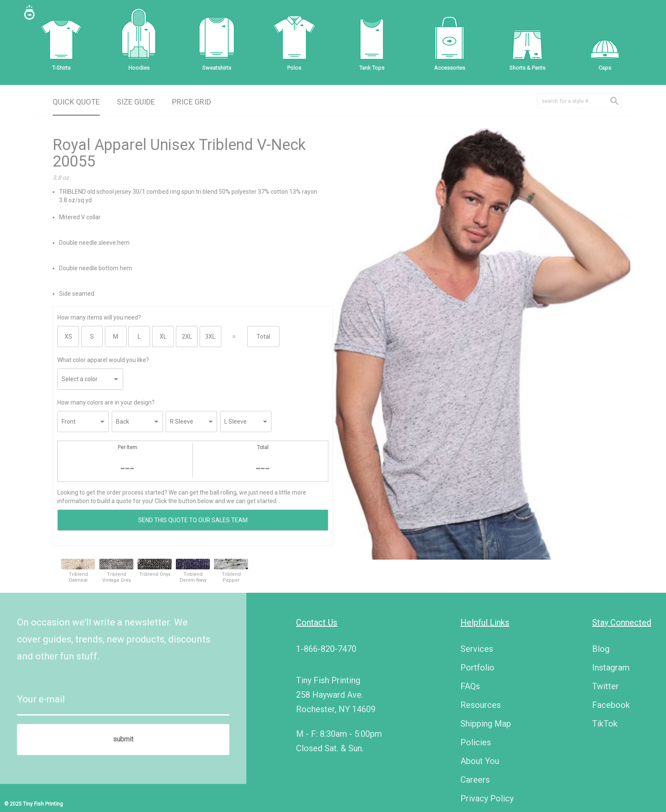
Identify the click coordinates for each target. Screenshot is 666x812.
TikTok (605, 724)
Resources (481, 705)
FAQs (470, 686)
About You (480, 761)
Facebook (611, 705)
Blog (601, 649)
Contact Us (317, 622)
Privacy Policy (487, 798)
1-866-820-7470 (326, 649)
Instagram (611, 668)
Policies (476, 742)
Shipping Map (486, 724)
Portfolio (477, 668)
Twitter (605, 686)
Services (477, 649)
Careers (475, 780)
